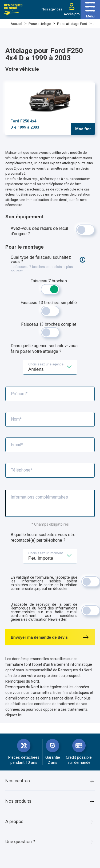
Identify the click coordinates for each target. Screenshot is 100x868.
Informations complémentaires (39, 497)
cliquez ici (13, 715)
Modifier (83, 129)
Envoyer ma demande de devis (50, 637)
